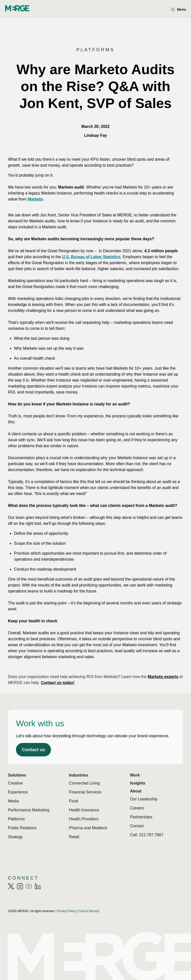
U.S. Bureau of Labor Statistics (91, 257)
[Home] (17, 8)
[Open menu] (178, 10)
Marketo (35, 199)
